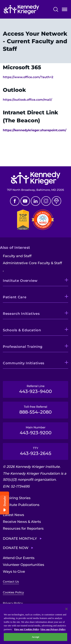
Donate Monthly (20, 539)
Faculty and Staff (17, 256)
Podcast (56, 201)
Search (56, 9)
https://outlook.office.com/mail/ (27, 100)
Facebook (15, 201)
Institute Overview (20, 281)
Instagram (46, 201)
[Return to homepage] (21, 9)
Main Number (35, 430)
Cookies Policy (13, 592)
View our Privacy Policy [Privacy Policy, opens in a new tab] (53, 629)
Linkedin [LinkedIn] (36, 201)
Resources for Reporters (23, 529)
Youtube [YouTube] (25, 201)
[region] (35, 624)
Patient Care (15, 297)
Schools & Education (22, 330)
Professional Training (23, 347)
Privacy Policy (13, 603)
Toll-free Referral (35, 410)
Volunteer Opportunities (23, 565)
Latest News (13, 515)
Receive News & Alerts (22, 522)
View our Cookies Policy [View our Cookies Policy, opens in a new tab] (27, 629)
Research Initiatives (21, 314)
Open (65, 10)
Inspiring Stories (17, 498)
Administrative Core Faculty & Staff (32, 263)
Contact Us (11, 582)
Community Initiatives (24, 363)
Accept (35, 637)
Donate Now (16, 548)
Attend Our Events (19, 558)
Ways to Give (14, 572)
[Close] (66, 609)
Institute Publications (21, 505)
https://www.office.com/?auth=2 (28, 77)
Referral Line (35, 389)
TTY (35, 451)
